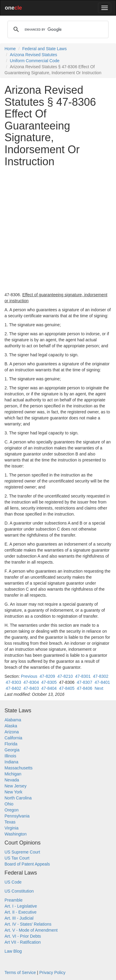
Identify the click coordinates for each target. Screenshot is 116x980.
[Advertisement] (58, 230)
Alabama (13, 720)
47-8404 (49, 688)
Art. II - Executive (21, 912)
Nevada (12, 780)
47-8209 (47, 676)
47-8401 (102, 682)
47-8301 (83, 676)
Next (99, 688)
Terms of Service (20, 972)
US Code (13, 882)
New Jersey (15, 786)
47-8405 (67, 688)
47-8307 (85, 682)
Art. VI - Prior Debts (23, 936)
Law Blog (13, 951)
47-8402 (13, 688)
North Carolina (18, 798)
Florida (11, 744)
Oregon (12, 810)
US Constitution (19, 891)
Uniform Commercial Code (35, 61)
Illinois (10, 756)
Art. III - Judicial (19, 918)
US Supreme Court (22, 852)
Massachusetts (18, 768)
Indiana (11, 762)
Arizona (12, 732)
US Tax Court (17, 858)
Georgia (12, 750)
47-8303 (13, 682)
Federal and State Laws (44, 49)
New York (13, 792)
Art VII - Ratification (23, 942)
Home (10, 49)
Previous (29, 676)
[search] (57, 29)
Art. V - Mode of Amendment (31, 930)
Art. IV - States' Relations (28, 924)
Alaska (11, 726)
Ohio (9, 804)
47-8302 (101, 676)
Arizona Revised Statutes (34, 55)
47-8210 (65, 676)
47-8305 (49, 682)
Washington (15, 834)
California (13, 738)
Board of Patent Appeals (27, 864)
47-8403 (31, 688)
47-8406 (85, 688)
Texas (10, 822)
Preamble (14, 900)
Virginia (11, 828)
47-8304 (31, 682)
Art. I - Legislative (21, 906)
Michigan (13, 774)
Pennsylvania (17, 816)
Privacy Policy (52, 972)
